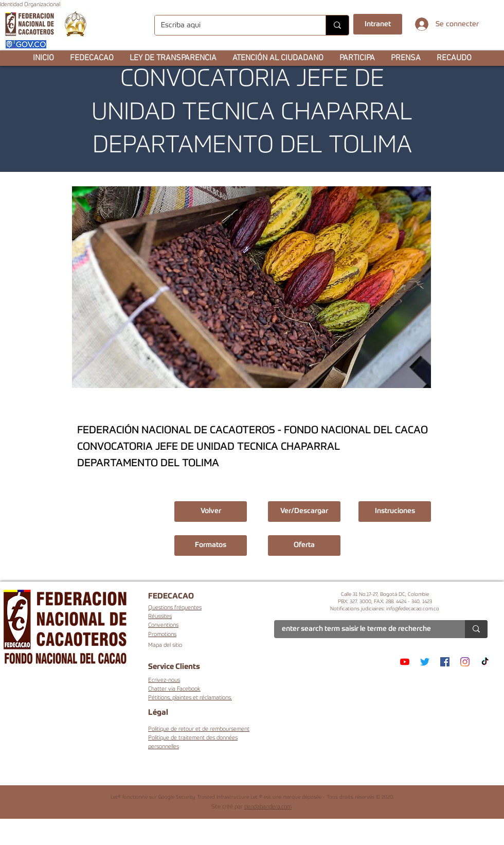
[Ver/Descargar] (304, 512)
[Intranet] (378, 24)
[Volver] (211, 512)
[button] (92, 58)
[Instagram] (465, 662)
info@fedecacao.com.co (413, 609)
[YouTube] (405, 662)
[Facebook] (445, 662)
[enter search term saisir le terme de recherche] (362, 629)
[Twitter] (425, 662)
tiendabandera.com (268, 807)
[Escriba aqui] (232, 25)
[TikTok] (485, 662)
